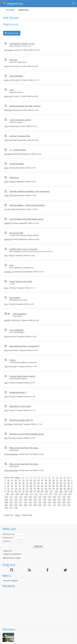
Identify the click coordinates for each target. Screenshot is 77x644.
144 (54, 499)
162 (6, 505)
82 (46, 488)
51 (65, 483)
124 (25, 497)
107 (12, 494)
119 (70, 494)
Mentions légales (11, 580)
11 (49, 477)
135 (11, 499)
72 (8, 488)
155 (40, 502)
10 (46, 477)
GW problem (15, 298)
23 (27, 480)
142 (45, 499)
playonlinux (12, 3)
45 (42, 483)
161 (69, 502)
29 (50, 480)
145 (59, 499)
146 (64, 499)
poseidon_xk (9, 272)
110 (26, 494)
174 (64, 505)
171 (49, 505)
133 (69, 497)
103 (61, 491)
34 (69, 480)
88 (69, 488)
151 (21, 502)
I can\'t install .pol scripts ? (20, 120)
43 (35, 483)
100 (46, 491)
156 (45, 502)
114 (46, 494)
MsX (6, 438)
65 (50, 486)
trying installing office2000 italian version (26, 219)
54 (8, 486)
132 (64, 497)
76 (23, 488)
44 (38, 483)
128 (45, 497)
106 (7, 494)
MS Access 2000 (16, 233)
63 (42, 486)
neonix (7, 66)
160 (64, 502)
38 (16, 483)
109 (22, 494)
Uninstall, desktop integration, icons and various (30, 191)
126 (35, 497)
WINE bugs (14, 177)
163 (11, 505)
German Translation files (20, 136)
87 (65, 488)
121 (11, 497)
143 (49, 499)
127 (40, 497)
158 (54, 502)
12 (53, 477)
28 (46, 480)
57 (20, 486)
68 (61, 486)
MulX (6, 336)
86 (61, 488)
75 (20, 488)
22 (23, 480)
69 (65, 486)
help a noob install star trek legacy (24, 448)
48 (53, 483)
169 (40, 505)
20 (16, 480)
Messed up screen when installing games (27, 434)
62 (38, 486)
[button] (74, 3)
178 (16, 508)
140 (35, 499)
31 (57, 480)
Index (18, 515)
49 (57, 483)
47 (50, 483)
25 (35, 480)
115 (51, 494)
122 (16, 497)
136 (16, 499)
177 (11, 508)
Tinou (6, 126)
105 (71, 491)
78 (31, 488)
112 (36, 494)
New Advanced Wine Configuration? (24, 346)
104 (66, 491)
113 (41, 494)
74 (16, 488)
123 (21, 497)
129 (49, 497)
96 (31, 491)
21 (20, 480)
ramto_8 (7, 80)
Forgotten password (12, 554)
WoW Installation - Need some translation (27, 205)
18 (8, 480)
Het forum (10, 10)
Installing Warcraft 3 (18, 392)
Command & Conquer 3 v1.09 (22, 44)
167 (30, 505)
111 (31, 494)
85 (57, 488)
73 (12, 488)
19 (12, 480)
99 (42, 491)
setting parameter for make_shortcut (25, 106)
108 (17, 494)
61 (35, 486)
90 (8, 491)
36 (8, 483)
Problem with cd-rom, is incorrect (24, 249)
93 (20, 491)
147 (69, 499)
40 (23, 483)
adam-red (8, 96)
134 (6, 499)
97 (35, 491)
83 (50, 488)
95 (27, 491)
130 (54, 497)
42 (31, 483)
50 (61, 483)
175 (69, 505)
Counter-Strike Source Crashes (22, 376)
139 (30, 499)
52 (69, 483)
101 (51, 491)
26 (38, 480)
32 (61, 480)
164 (16, 505)
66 (53, 486)
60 (31, 486)
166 (25, 505)
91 (12, 491)
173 (59, 505)
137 (21, 499)
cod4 (12, 90)
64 (46, 486)
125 (30, 497)
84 (53, 488)
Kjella (6, 168)
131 (59, 497)
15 (64, 477)
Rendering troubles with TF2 (21, 420)
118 (65, 494)
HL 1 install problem (18, 150)
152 (25, 502)
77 (27, 488)
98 (38, 491)
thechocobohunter (11, 454)
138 (25, 499)
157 (49, 502)
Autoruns (13, 60)
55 (12, 486)
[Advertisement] (38, 608)
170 (45, 505)
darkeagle (8, 110)
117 (60, 494)
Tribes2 (13, 360)
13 (57, 477)
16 (68, 477)
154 (35, 502)
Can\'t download (19, 314)
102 (56, 491)
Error (12, 265)
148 (6, 502)
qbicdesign (8, 154)
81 (42, 488)
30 (53, 480)
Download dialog (17, 164)
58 (23, 486)
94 (23, 491)
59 (27, 486)
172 (54, 505)
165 (21, 505)
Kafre (6, 288)
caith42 (7, 320)
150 (16, 502)
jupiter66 (8, 223)
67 (57, 486)
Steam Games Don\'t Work (21, 281)
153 (30, 502)
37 (12, 483)
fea (5, 209)
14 (61, 477)
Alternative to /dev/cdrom (20, 406)
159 (59, 502)
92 (16, 491)
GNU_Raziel (9, 50)
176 (6, 508)
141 (40, 499)
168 (35, 505)
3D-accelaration (16, 76)
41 (27, 483)
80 (38, 488)
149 (11, 502)
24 (31, 480)
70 (69, 486)
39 (20, 483)
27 (42, 480)
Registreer (8, 551)
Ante (6, 256)
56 (16, 486)
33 (65, 480)
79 (35, 488)
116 (55, 494)
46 (46, 483)
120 (6, 497)
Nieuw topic (12, 33)
